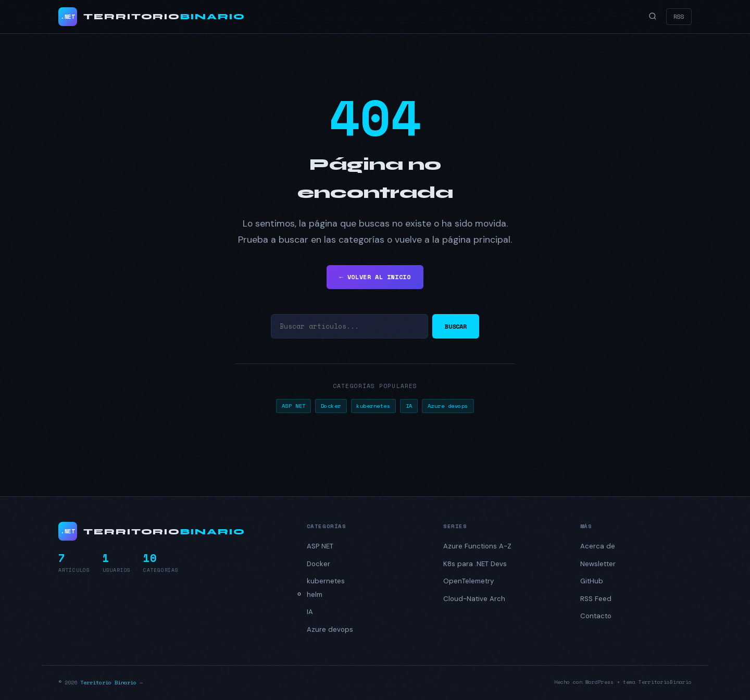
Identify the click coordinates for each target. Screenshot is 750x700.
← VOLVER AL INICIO (375, 277)
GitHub (592, 581)
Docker (331, 406)
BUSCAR (456, 326)
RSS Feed (596, 599)
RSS (679, 16)
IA (409, 406)
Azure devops (448, 406)
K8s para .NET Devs (475, 564)
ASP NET (294, 406)
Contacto (596, 616)
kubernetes (373, 406)
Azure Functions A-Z (477, 546)
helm (315, 595)
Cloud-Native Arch (474, 599)
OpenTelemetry (468, 581)
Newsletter (598, 564)
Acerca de (598, 546)
